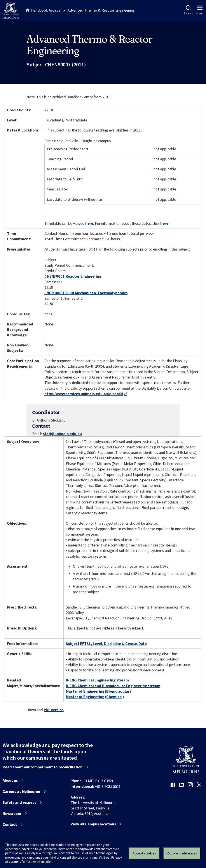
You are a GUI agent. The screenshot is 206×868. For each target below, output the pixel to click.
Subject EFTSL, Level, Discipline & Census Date (106, 644)
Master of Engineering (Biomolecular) (98, 691)
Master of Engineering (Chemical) (95, 697)
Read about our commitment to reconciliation (43, 767)
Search (188, 10)
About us (10, 780)
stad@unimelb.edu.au (62, 434)
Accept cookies (144, 853)
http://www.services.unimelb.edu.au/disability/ (86, 394)
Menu (200, 10)
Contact (10, 825)
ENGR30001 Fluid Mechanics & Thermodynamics (86, 293)
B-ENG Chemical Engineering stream (97, 680)
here (89, 223)
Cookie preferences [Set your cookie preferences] (182, 853)
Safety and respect (19, 802)
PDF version (54, 710)
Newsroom (12, 814)
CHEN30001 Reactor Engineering (73, 276)
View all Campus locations (93, 824)
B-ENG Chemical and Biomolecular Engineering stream (113, 686)
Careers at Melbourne (21, 792)
